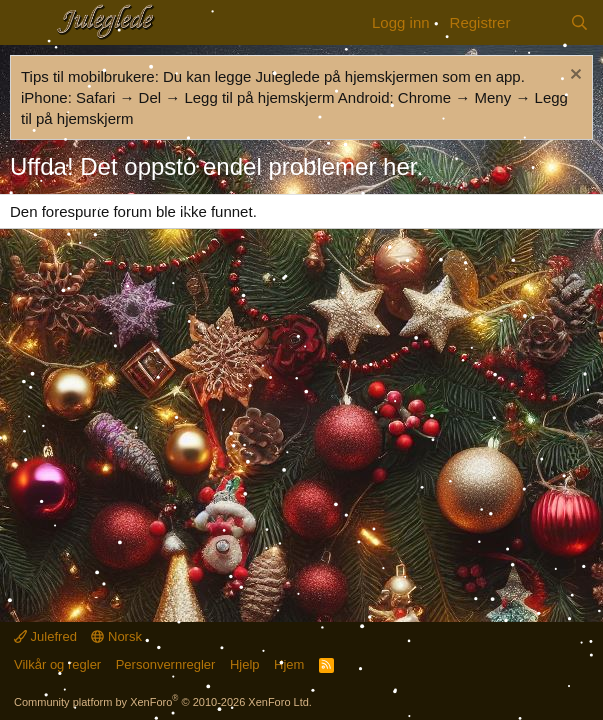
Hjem (289, 664)
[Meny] (27, 23)
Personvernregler (166, 664)
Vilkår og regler (57, 664)
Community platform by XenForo (163, 702)
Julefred (45, 636)
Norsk (116, 636)
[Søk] (579, 22)
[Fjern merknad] (573, 76)
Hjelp (245, 664)
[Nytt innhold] (539, 22)
